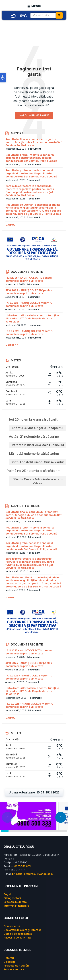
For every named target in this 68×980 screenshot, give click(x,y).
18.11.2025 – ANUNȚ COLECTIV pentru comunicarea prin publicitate (29, 279)
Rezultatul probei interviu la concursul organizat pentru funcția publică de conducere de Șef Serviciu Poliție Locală (31, 158)
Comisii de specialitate (18, 934)
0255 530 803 (22, 866)
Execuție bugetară (15, 902)
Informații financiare (16, 906)
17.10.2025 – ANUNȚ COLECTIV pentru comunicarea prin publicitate (29, 304)
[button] (3, 78)
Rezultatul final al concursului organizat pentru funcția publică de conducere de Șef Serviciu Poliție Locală (33, 142)
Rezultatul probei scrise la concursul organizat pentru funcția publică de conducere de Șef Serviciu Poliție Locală (31, 173)
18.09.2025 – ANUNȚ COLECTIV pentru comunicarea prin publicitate (29, 332)
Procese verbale (14, 969)
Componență (12, 926)
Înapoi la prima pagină (34, 115)
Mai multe (12, 345)
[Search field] (47, 15)
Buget (7, 894)
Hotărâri (9, 958)
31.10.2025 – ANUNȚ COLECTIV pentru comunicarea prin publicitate (29, 292)
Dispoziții (10, 962)
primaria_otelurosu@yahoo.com (32, 874)
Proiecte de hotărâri (16, 966)
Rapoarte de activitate (18, 938)
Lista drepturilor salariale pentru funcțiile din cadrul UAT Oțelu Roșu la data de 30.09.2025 (32, 318)
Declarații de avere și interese (23, 930)
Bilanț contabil (13, 898)
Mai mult (11, 225)
